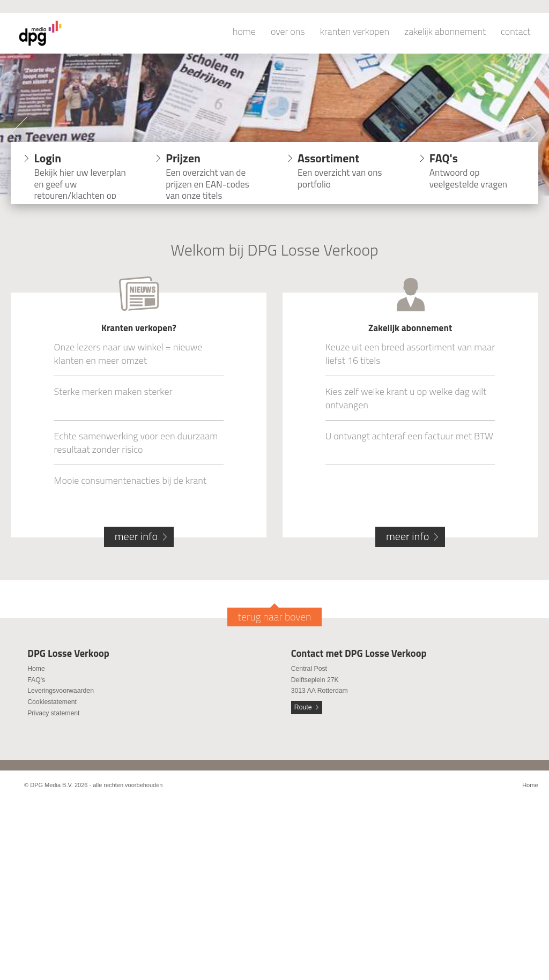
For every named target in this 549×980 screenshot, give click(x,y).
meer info (136, 536)
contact (515, 31)
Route (303, 707)
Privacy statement (53, 713)
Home (36, 669)
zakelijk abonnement (445, 31)
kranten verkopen (355, 31)
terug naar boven (275, 617)
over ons (288, 31)
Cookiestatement (52, 702)
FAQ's (36, 680)
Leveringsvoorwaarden (61, 691)
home (244, 31)
